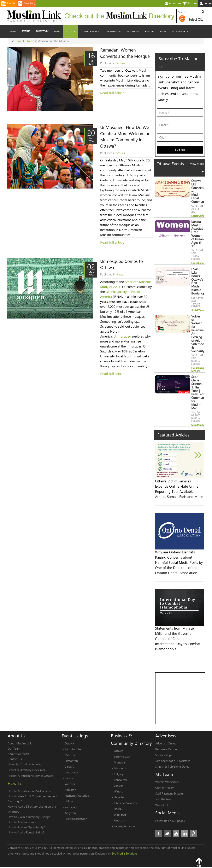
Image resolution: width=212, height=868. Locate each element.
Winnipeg (71, 807)
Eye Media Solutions (125, 853)
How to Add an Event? (22, 822)
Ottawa (69, 743)
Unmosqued (123, 336)
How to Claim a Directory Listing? (29, 817)
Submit (180, 150)
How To (15, 783)
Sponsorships (164, 755)
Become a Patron (166, 749)
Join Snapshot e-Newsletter (173, 761)
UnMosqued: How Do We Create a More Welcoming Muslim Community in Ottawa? (125, 137)
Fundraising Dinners (198, 369)
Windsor (70, 784)
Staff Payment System (169, 793)
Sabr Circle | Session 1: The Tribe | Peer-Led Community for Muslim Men (199, 392)
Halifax (69, 801)
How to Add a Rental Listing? (26, 832)
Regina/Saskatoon (76, 819)
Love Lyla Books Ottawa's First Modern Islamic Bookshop (198, 281)
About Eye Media (19, 754)
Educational (198, 263)
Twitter (167, 833)
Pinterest (193, 833)
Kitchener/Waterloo (77, 795)
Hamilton (70, 790)
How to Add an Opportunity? (26, 827)
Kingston (70, 813)
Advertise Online (166, 743)
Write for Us (163, 805)
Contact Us (15, 759)
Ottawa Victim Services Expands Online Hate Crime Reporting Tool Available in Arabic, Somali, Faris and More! (179, 489)
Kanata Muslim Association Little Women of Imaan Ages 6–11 (199, 234)
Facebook (159, 833)
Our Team (14, 748)
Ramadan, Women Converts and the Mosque (125, 53)
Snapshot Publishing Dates (172, 766)
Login (205, 3)
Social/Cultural (199, 216)
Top (199, 862)
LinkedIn (185, 833)
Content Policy (164, 788)
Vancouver (71, 772)
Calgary (69, 766)
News (120, 274)
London (69, 778)
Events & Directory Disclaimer (26, 770)
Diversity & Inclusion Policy (25, 764)
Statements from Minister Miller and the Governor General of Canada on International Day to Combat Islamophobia (178, 639)
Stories (121, 63)
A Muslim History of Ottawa (36, 776)
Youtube (176, 833)
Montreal (70, 755)
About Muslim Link (20, 743)
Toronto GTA (73, 749)
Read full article (112, 93)
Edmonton (71, 761)
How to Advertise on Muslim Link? (29, 791)
